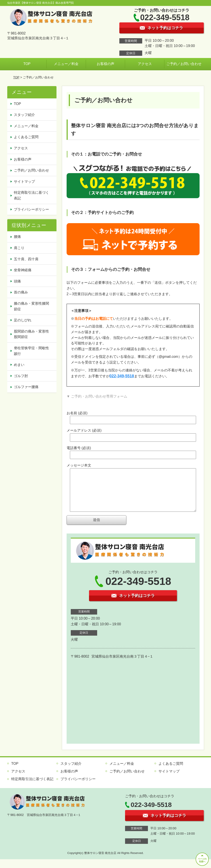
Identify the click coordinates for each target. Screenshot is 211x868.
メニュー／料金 (66, 64)
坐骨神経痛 (23, 270)
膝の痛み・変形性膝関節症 (31, 306)
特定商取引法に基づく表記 (31, 195)
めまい (19, 365)
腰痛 (17, 237)
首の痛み (21, 292)
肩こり (19, 248)
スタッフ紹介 (24, 115)
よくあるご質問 (26, 137)
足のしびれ (23, 320)
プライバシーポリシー (31, 209)
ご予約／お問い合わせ (184, 64)
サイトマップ (24, 182)
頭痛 (17, 281)
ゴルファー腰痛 (26, 387)
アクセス (145, 64)
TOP (27, 64)
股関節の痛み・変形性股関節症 (31, 334)
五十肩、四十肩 (26, 259)
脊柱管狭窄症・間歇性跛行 (31, 351)
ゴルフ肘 (21, 376)
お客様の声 (105, 64)
